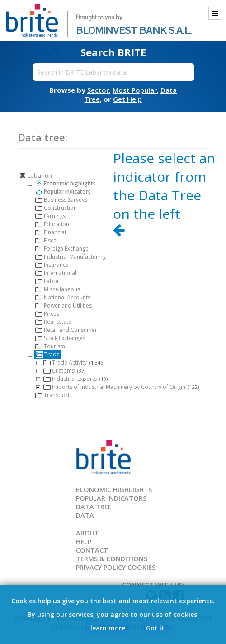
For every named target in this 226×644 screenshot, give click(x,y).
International (56, 273)
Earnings (50, 216)
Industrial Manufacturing (71, 257)
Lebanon (35, 175)
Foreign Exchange (62, 249)
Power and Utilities (64, 305)
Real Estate (53, 322)
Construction (56, 208)
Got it (155, 628)
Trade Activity (74, 362)
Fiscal (47, 240)
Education (52, 224)
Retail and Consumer (66, 330)
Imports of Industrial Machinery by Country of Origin (121, 387)
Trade (48, 354)
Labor (47, 281)
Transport (52, 395)
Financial (51, 232)
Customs (64, 371)
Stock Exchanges (60, 338)
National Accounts (63, 297)
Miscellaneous (58, 289)
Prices (47, 314)
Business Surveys (61, 200)
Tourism (50, 346)
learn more (108, 628)
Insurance (52, 265)
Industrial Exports (75, 379)
